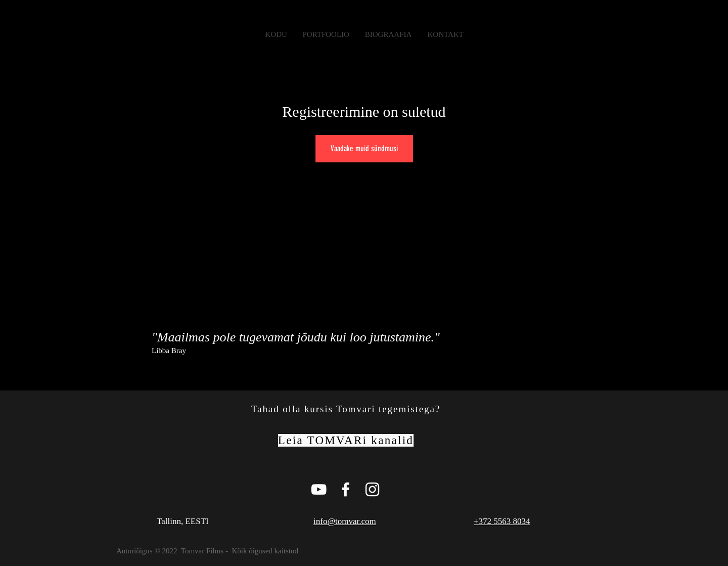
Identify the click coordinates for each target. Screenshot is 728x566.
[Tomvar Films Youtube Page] (319, 489)
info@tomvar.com (345, 521)
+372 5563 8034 (502, 521)
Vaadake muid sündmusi (364, 148)
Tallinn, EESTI (183, 521)
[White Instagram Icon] (372, 489)
